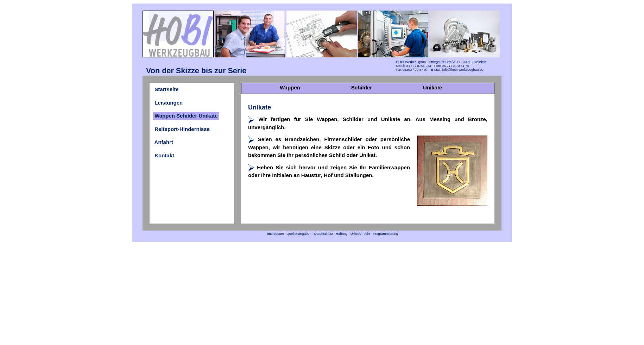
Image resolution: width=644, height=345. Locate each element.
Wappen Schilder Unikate (186, 116)
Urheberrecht (360, 234)
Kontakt (164, 155)
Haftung (342, 234)
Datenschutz (324, 234)
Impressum (275, 234)
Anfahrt (164, 142)
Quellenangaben (299, 234)
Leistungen (169, 103)
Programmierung (386, 234)
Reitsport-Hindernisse (182, 129)
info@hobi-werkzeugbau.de (463, 70)
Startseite (167, 89)
